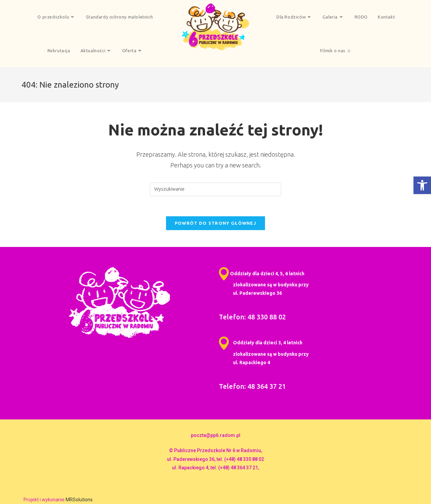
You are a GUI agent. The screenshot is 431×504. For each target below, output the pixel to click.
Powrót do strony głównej (215, 223)
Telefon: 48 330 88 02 (252, 317)
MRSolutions (79, 500)
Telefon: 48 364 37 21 (252, 386)
